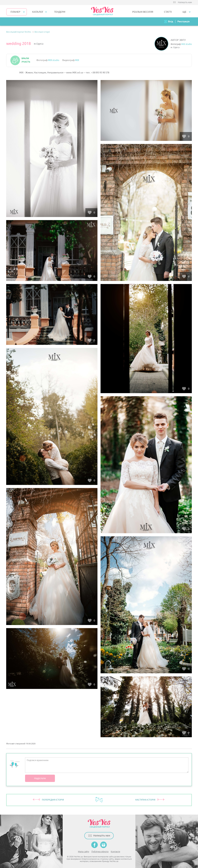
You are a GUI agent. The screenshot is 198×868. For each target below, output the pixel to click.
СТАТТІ (168, 12)
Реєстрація (183, 21)
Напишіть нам (185, 2)
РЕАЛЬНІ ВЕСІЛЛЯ (143, 12)
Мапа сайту (84, 852)
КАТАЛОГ (38, 12)
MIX (77, 60)
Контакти (115, 852)
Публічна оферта (100, 852)
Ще (184, 12)
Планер (15, 12)
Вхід (171, 21)
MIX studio (187, 44)
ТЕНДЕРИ (60, 12)
